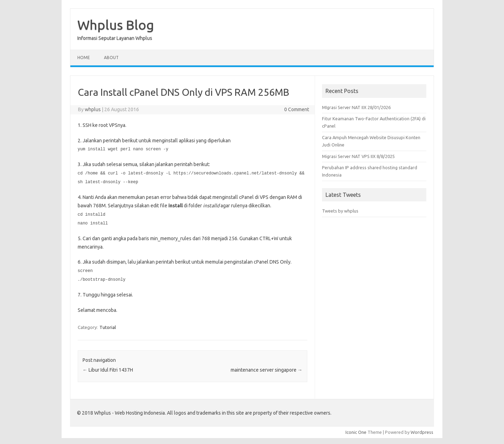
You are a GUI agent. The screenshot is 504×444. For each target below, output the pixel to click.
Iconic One (356, 430)
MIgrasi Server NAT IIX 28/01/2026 (356, 107)
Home (84, 58)
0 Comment (297, 109)
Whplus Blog (116, 25)
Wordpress (422, 430)
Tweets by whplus (340, 211)
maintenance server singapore (267, 367)
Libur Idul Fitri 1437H (108, 367)
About (111, 58)
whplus (93, 109)
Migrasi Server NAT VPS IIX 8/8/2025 (358, 156)
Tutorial (108, 325)
